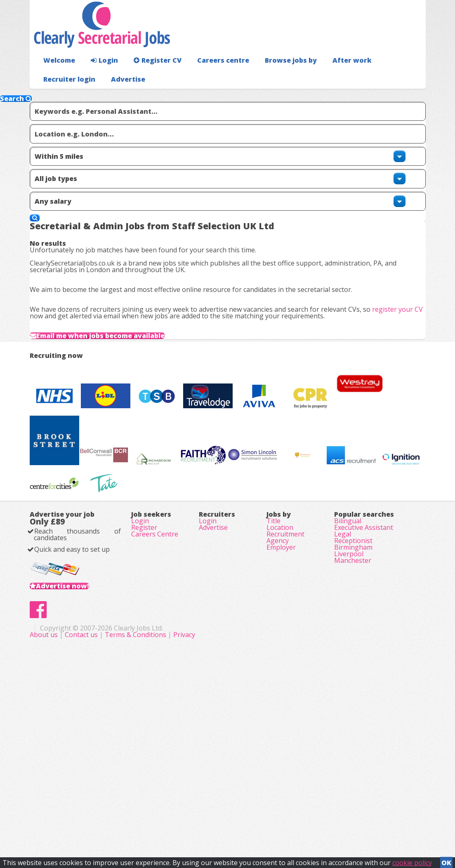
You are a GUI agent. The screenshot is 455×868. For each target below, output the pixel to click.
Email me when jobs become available (123, 360)
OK (446, 860)
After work (330, 76)
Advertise (397, 95)
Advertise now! (76, 747)
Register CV (149, 76)
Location (280, 671)
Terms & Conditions (251, 823)
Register (144, 671)
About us (160, 823)
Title (273, 660)
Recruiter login (389, 76)
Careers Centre (155, 683)
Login (100, 76)
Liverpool (349, 717)
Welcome (57, 76)
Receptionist (353, 694)
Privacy (299, 823)
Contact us (197, 823)
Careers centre (210, 76)
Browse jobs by (273, 76)
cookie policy (412, 860)
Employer (281, 706)
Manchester (353, 729)
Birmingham (353, 706)
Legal (343, 683)
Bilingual (348, 660)
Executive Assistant (364, 671)
